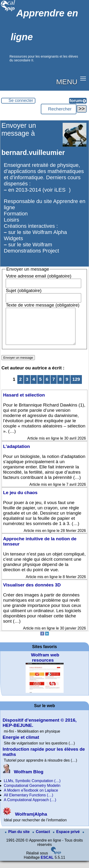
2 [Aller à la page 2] (21, 386)
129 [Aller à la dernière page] (76, 386)
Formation (16, 214)
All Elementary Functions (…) (28, 802)
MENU (67, 82)
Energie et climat (21, 744)
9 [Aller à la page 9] (67, 386)
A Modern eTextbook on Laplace (31, 797)
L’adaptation (16, 454)
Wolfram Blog (23, 779)
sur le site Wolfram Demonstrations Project (31, 248)
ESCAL (47, 865)
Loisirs (12, 220)
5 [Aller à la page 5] (40, 386)
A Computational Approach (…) (30, 807)
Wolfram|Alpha (25, 821)
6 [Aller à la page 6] (47, 386)
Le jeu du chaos (20, 500)
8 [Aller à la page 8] (60, 386)
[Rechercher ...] (59, 109)
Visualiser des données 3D (32, 592)
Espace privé (67, 839)
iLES (60, 190)
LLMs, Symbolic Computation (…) (32, 788)
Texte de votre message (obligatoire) (42, 305)
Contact (42, 839)
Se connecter (21, 100)
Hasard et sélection (24, 402)
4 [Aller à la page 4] (34, 386)
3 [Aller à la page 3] (27, 386)
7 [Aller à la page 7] (54, 386)
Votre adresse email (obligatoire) (38, 276)
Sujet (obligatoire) (23, 290)
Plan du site (18, 839)
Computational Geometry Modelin (32, 793)
